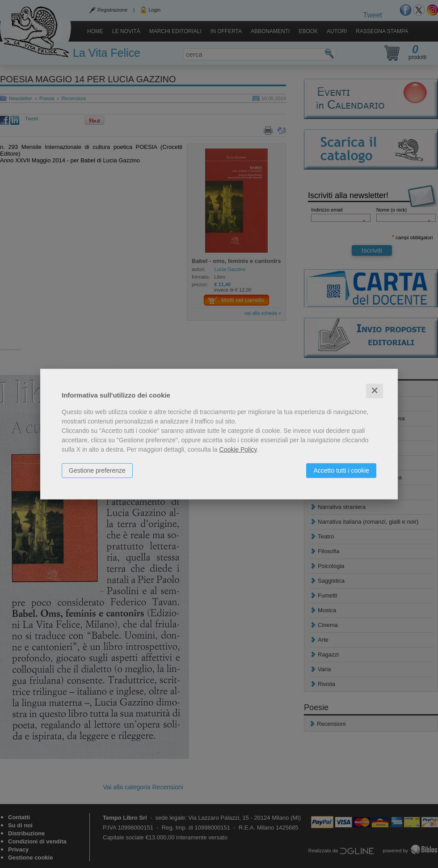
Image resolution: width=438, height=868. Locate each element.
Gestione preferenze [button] (97, 470)
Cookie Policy (238, 449)
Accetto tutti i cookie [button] (341, 470)
